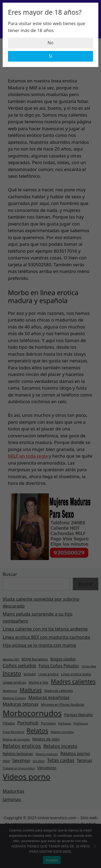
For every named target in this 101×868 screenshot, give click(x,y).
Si (51, 56)
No (50, 43)
